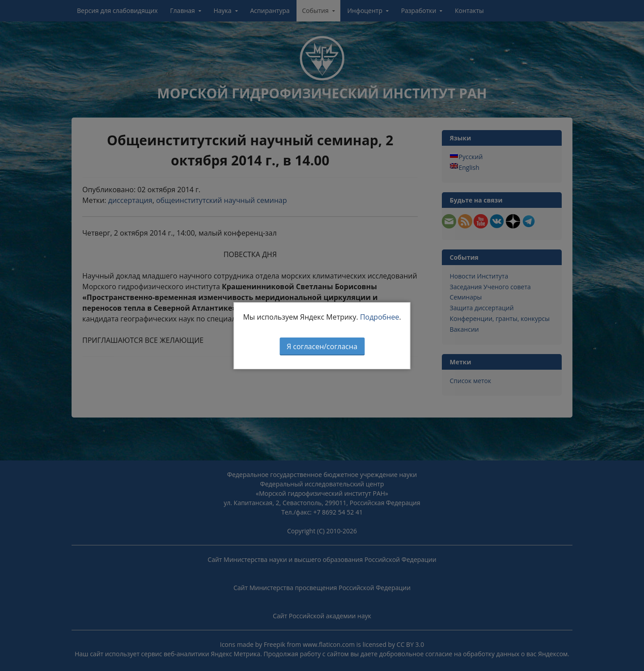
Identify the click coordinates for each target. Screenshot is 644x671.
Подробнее (380, 317)
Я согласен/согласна (322, 346)
